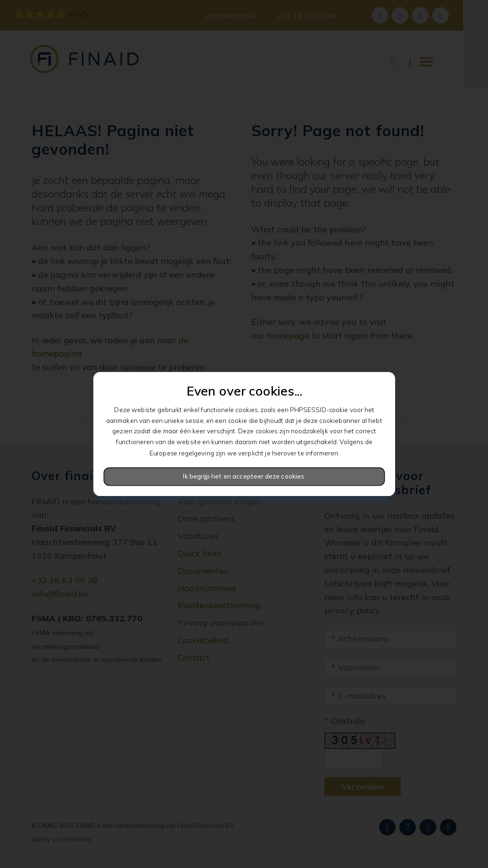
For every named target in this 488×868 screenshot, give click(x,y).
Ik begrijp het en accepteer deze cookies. (244, 476)
